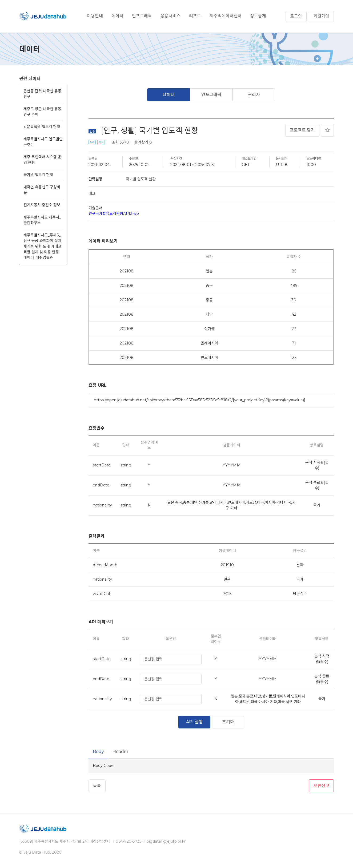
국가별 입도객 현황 (38, 175)
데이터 (117, 16)
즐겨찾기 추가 (327, 130)
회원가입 (321, 16)
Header (121, 752)
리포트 (195, 16)
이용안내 (95, 16)
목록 (97, 786)
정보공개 (258, 16)
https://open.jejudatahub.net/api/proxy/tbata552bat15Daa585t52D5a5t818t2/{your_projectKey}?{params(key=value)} (200, 400)
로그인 (296, 16)
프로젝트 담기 (302, 130)
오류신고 (321, 786)
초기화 (228, 722)
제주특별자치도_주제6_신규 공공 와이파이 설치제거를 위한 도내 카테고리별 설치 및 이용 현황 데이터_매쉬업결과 (42, 246)
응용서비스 (171, 16)
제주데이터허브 (43, 16)
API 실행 (194, 722)
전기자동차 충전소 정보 (42, 205)
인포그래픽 (142, 16)
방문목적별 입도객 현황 (42, 127)
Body (98, 752)
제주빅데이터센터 (226, 16)
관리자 (254, 95)
